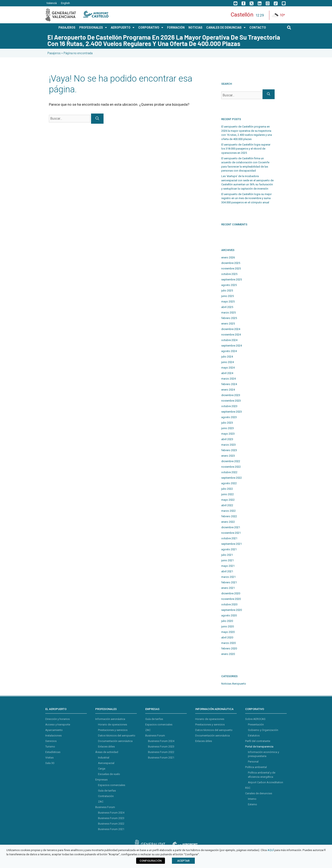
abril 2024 (227, 373)
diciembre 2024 (231, 329)
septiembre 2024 (232, 346)
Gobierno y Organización (263, 730)
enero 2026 (228, 257)
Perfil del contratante (258, 741)
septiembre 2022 (232, 478)
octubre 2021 (229, 538)
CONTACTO (258, 28)
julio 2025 (227, 290)
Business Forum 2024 (111, 813)
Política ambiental (256, 767)
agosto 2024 (229, 351)
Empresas (101, 780)
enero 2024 (228, 390)
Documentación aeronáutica (115, 741)
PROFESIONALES (93, 28)
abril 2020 (227, 637)
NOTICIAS (195, 28)
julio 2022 (227, 489)
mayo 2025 (228, 302)
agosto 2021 (229, 549)
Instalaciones (53, 736)
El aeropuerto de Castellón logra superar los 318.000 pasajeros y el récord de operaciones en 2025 (246, 149)
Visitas (49, 758)
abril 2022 (227, 505)
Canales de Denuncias (226, 28)
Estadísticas (53, 752)
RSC (248, 788)
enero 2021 (228, 588)
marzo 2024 (228, 379)
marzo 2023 (228, 445)
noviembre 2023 (231, 401)
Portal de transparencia (259, 747)
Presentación (256, 724)
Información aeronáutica (110, 719)
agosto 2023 (229, 417)
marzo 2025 (228, 313)
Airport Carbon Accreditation (266, 782)
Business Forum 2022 (111, 824)
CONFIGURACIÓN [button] (151, 861)
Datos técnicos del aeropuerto (117, 736)
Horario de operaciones (113, 724)
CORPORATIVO (151, 28)
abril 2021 (227, 571)
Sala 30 (50, 763)
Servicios (51, 741)
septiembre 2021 (232, 544)
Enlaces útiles (106, 747)
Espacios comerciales (112, 785)
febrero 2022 (229, 516)
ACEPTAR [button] (183, 861)
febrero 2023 (229, 450)
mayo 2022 (228, 500)
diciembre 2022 (231, 461)
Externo (252, 804)
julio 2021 (227, 555)
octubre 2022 (229, 472)
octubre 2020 (229, 604)
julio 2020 (227, 621)
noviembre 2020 (231, 599)
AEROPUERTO (123, 28)
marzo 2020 (228, 643)
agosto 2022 (229, 483)
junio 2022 (228, 494)
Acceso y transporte (58, 724)
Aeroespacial (106, 763)
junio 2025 (228, 296)
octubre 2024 (229, 340)
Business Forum (105, 807)
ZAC (101, 802)
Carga (102, 769)
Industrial (104, 758)
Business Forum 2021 (111, 829)
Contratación (106, 796)
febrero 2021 (229, 582)
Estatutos (254, 736)
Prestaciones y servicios (113, 730)
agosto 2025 (229, 285)
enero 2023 (228, 456)
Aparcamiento (54, 730)
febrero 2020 (229, 648)
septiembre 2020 (232, 610)
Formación (176, 28)
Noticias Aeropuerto (234, 684)
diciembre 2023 (231, 395)
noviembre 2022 (231, 467)
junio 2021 (228, 560)
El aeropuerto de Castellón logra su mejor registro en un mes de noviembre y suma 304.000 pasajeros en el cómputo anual (246, 198)
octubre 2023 (229, 406)
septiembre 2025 (232, 279)
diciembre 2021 (231, 527)
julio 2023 (227, 423)
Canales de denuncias (259, 793)
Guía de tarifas (107, 791)
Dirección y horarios (57, 719)
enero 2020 (228, 654)
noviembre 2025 (231, 268)
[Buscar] (97, 119)
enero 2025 (228, 324)
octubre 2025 (229, 274)
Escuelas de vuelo (109, 774)
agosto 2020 (229, 615)
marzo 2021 (228, 577)
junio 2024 (228, 362)
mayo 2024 (228, 368)
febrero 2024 (229, 384)
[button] (289, 27)
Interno (252, 799)
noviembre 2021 (231, 533)
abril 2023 (227, 439)
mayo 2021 (228, 566)
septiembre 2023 (232, 412)
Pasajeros (54, 53)
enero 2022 (228, 522)
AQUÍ (271, 850)
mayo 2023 (228, 434)
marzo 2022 (228, 511)
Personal (253, 762)
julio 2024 (227, 357)
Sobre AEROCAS (255, 719)
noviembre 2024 (231, 335)
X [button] (325, 850)
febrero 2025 (229, 318)
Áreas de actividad (107, 752)
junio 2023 (228, 428)
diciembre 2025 (231, 263)
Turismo (50, 747)
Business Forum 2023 (111, 818)
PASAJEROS (67, 28)
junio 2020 (228, 626)
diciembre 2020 (231, 593)
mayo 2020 (228, 632)
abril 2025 (227, 307)
